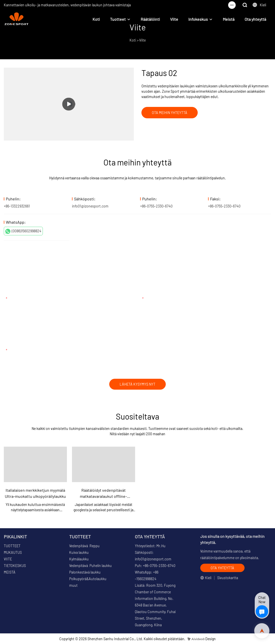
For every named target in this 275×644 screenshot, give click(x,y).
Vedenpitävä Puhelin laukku (90, 566)
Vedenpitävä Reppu (84, 546)
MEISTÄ (10, 572)
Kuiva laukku (79, 552)
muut (73, 585)
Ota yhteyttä (255, 19)
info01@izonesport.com (90, 206)
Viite (174, 19)
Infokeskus (198, 19)
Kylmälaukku (79, 559)
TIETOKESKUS (15, 566)
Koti (96, 19)
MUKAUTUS (13, 552)
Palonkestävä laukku (85, 572)
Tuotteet (118, 19)
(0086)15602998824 (23, 231)
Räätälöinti (150, 19)
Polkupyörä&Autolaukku (88, 579)
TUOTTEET (12, 546)
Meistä (229, 19)
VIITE (8, 559)
